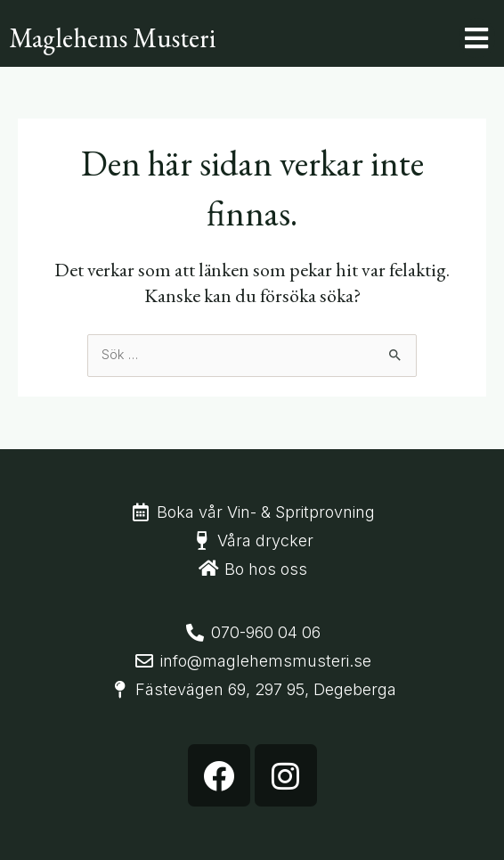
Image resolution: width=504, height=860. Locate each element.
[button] (477, 38)
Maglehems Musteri (112, 38)
